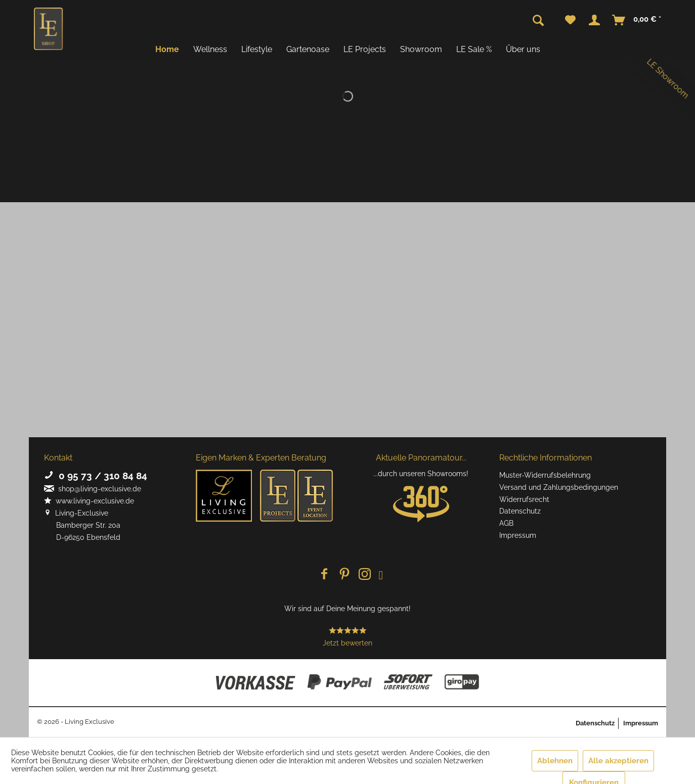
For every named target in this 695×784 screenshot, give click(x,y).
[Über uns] (523, 49)
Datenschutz (520, 511)
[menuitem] (570, 20)
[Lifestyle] (257, 49)
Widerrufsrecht (524, 499)
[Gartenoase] (308, 49)
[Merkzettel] (570, 20)
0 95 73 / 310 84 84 (96, 476)
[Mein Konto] (594, 20)
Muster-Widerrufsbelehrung (545, 475)
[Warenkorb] (637, 20)
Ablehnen (555, 761)
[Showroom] (421, 49)
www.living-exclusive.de (89, 501)
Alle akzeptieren (618, 761)
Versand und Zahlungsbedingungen (559, 487)
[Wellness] (210, 49)
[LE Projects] (365, 49)
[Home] (167, 49)
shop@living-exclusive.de (93, 489)
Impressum (518, 535)
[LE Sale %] (474, 49)
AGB (506, 523)
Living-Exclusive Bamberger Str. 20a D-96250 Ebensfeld (82, 525)
